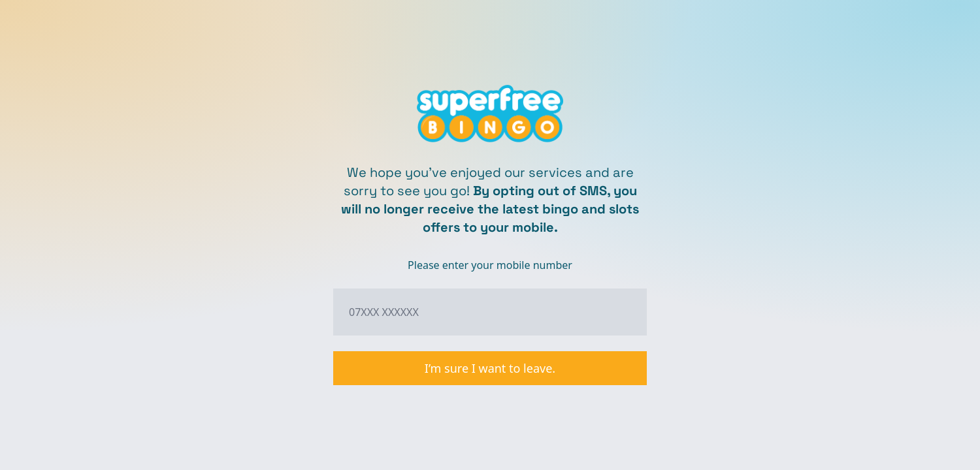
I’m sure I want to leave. (490, 368)
